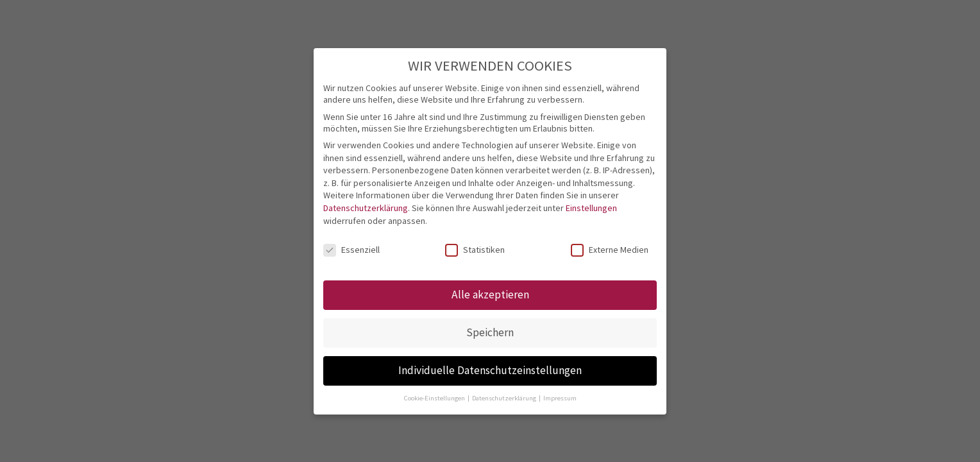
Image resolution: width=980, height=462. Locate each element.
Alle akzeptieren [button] (490, 295)
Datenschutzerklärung (366, 208)
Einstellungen (591, 208)
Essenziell (351, 250)
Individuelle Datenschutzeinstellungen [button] (490, 370)
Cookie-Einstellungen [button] (435, 398)
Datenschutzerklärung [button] (505, 398)
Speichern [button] (490, 332)
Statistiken (475, 250)
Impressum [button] (560, 398)
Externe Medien (610, 250)
